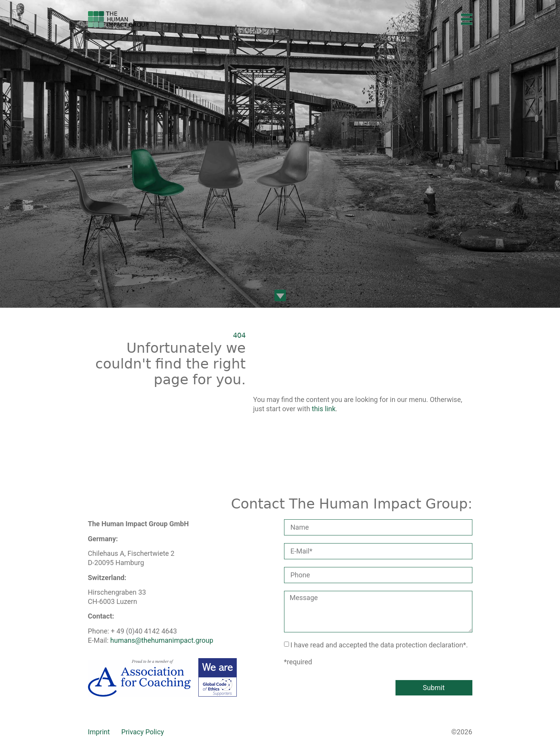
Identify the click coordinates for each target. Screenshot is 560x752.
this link (324, 409)
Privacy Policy (143, 732)
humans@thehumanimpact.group (162, 640)
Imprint (99, 732)
